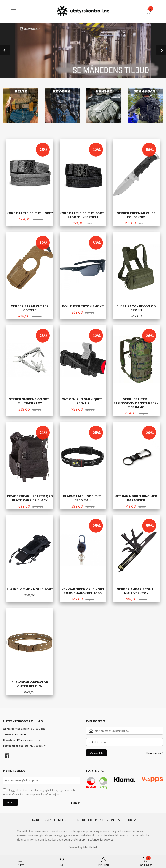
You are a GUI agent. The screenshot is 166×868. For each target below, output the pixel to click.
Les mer (75, 805)
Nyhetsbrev (127, 822)
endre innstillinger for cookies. (96, 842)
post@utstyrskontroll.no (27, 742)
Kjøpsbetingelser (57, 822)
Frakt (35, 822)
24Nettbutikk (90, 849)
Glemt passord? (154, 755)
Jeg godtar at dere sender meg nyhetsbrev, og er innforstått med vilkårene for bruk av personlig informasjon (40, 794)
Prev (5, 50)
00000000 (20, 736)
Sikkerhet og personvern (94, 822)
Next (161, 50)
